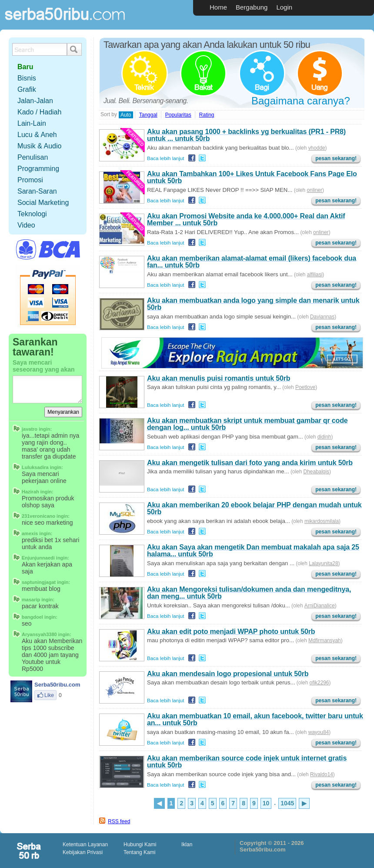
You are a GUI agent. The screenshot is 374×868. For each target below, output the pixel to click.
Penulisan (33, 157)
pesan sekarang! (336, 158)
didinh (324, 437)
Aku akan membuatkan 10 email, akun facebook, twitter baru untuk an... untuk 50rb (255, 719)
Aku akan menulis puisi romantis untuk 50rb (219, 378)
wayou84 (319, 732)
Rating (207, 115)
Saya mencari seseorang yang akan (44, 366)
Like (45, 695)
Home (218, 7)
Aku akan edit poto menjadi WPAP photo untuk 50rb (231, 632)
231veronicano (38, 516)
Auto (126, 115)
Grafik (27, 89)
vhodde (317, 148)
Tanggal (148, 115)
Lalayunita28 (323, 563)
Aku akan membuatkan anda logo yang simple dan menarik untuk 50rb (253, 304)
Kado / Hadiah (39, 112)
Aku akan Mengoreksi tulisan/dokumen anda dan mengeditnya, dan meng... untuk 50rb (249, 593)
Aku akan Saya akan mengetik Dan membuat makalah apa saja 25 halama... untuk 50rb (253, 551)
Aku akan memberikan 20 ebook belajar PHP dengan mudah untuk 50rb (254, 508)
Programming (38, 169)
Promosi (30, 180)
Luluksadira (35, 467)
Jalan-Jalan (35, 101)
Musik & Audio (39, 146)
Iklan (187, 845)
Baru (25, 67)
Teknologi (32, 214)
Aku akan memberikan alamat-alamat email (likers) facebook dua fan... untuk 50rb (252, 262)
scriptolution (30, 851)
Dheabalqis (316, 472)
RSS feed (119, 821)
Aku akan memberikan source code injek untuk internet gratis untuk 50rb (247, 762)
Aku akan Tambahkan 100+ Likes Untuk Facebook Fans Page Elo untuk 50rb (252, 177)
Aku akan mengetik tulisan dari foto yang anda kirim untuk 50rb (250, 463)
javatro (30, 429)
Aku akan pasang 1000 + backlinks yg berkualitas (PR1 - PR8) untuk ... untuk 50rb (246, 135)
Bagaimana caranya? (301, 101)
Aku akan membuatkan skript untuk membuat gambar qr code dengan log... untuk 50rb (247, 424)
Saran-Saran (37, 191)
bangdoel (32, 617)
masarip (31, 600)
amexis (30, 533)
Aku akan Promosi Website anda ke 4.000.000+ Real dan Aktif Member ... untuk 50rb (246, 220)
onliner (314, 190)
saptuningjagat (39, 582)
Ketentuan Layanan (85, 845)
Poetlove (305, 387)
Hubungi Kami (140, 845)
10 (266, 803)
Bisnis (27, 78)
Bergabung (252, 7)
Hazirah (30, 492)
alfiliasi (315, 275)
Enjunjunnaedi (38, 558)
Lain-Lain (32, 123)
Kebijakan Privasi (83, 852)
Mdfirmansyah (325, 640)
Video (26, 225)
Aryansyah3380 (39, 634)
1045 (287, 803)
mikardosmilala (322, 521)
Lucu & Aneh (37, 135)
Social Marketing (43, 203)
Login (284, 7)
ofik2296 (319, 683)
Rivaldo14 (322, 774)
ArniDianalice (320, 606)
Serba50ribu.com (65, 24)
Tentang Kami (139, 852)
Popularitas (178, 115)
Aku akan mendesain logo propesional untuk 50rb (228, 674)
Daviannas (322, 317)
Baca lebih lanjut (166, 158)
